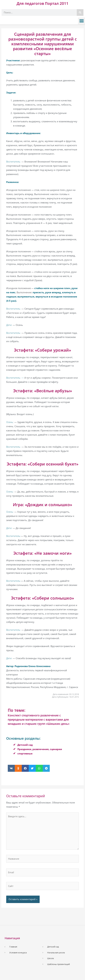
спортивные (25, 753)
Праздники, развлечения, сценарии (40, 749)
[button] (82, 21)
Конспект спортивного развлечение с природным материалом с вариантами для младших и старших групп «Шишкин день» (39, 719)
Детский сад (25, 745)
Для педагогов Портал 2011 (42, 3)
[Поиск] (80, 12)
